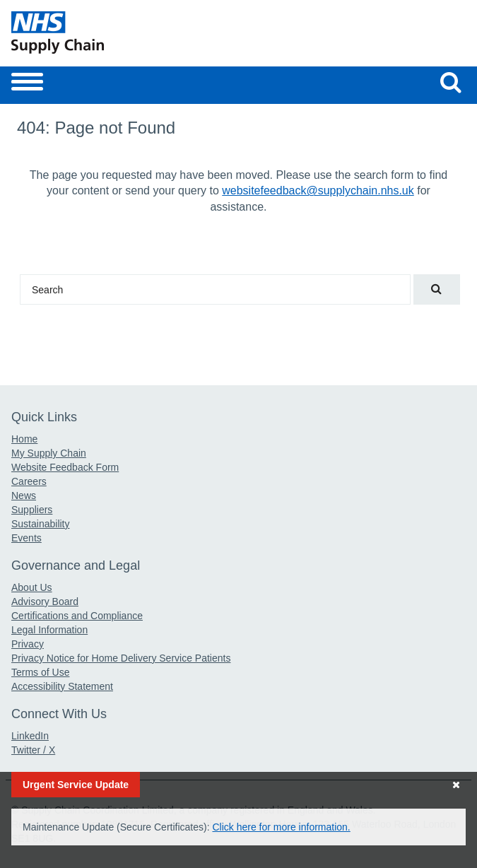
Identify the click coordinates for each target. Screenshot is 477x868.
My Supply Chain (49, 453)
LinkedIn (30, 736)
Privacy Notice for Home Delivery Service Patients (121, 658)
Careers (29, 481)
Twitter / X (33, 750)
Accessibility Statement (62, 686)
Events (26, 538)
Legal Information (49, 630)
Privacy (28, 644)
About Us (32, 587)
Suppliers (32, 510)
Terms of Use (40, 672)
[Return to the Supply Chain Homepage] (122, 33)
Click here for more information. (281, 827)
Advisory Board (45, 602)
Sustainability (41, 524)
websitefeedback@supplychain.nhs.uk (318, 190)
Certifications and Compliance (77, 616)
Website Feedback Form (65, 467)
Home (24, 439)
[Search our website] (451, 82)
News (24, 495)
